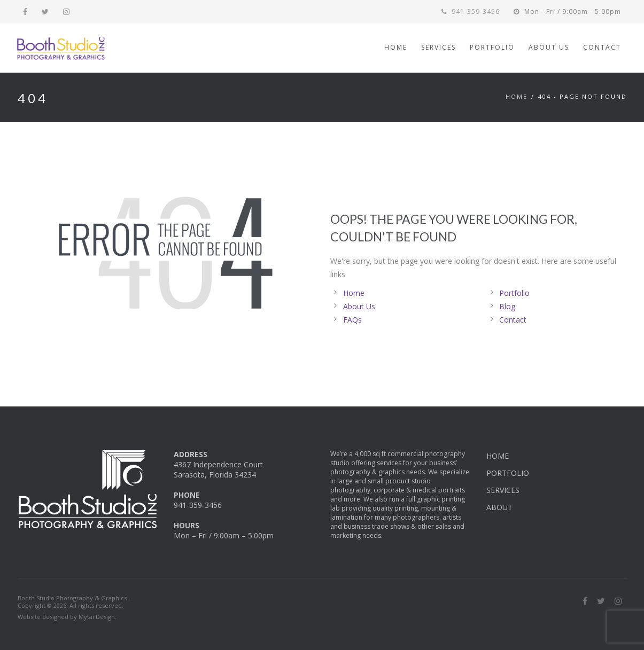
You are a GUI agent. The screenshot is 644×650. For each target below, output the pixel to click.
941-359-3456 (471, 11)
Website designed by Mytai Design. (67, 617)
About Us (359, 306)
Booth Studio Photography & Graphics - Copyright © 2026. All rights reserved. (74, 602)
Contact (513, 320)
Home (517, 96)
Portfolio (514, 293)
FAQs (352, 320)
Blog (507, 306)
